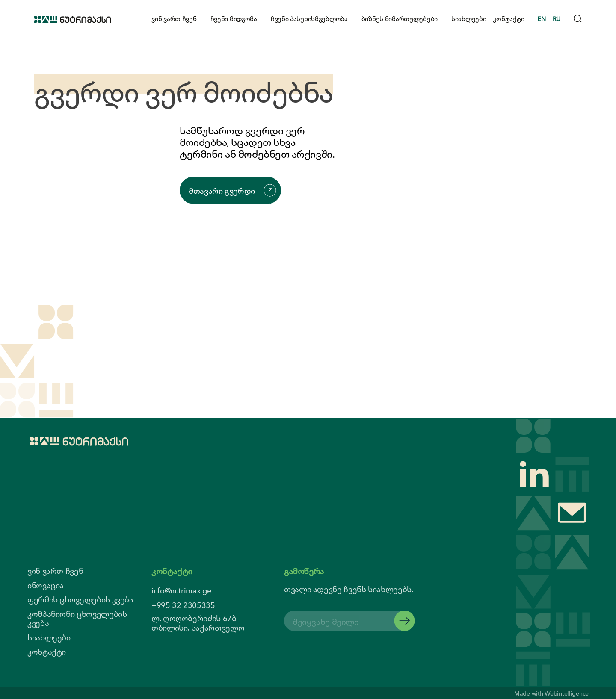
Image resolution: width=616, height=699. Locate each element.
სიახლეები (469, 18)
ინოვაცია (46, 585)
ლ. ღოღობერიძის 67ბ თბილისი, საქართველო (198, 622)
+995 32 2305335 (183, 605)
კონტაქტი (509, 18)
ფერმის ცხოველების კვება (80, 599)
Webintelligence (567, 693)
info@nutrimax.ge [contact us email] (181, 590)
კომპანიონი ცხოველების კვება (77, 618)
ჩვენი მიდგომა (234, 18)
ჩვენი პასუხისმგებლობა (309, 18)
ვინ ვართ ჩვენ (174, 18)
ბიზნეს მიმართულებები (400, 18)
